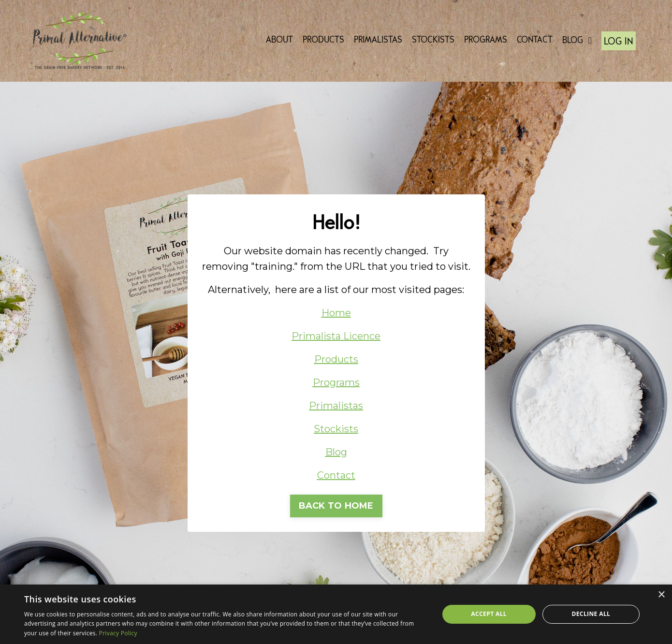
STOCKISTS (433, 40)
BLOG (577, 41)
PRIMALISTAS (378, 40)
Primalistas (336, 406)
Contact (336, 475)
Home (336, 313)
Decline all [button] (591, 614)
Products (336, 359)
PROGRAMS (486, 40)
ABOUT (279, 40)
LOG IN (619, 42)
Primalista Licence (336, 336)
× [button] (661, 595)
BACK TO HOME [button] (336, 506)
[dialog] (336, 614)
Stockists (336, 429)
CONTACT (535, 40)
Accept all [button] (489, 614)
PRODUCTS (323, 40)
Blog (336, 452)
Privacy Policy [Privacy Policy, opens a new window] (118, 633)
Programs (336, 382)
